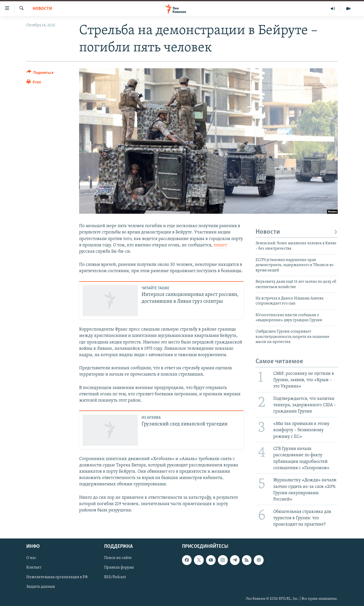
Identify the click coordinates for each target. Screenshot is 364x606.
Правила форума (119, 568)
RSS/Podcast (115, 577)
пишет (220, 245)
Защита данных (41, 587)
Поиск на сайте (118, 558)
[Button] (40, 73)
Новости (42, 9)
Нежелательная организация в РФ (57, 577)
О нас (31, 558)
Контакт (34, 568)
